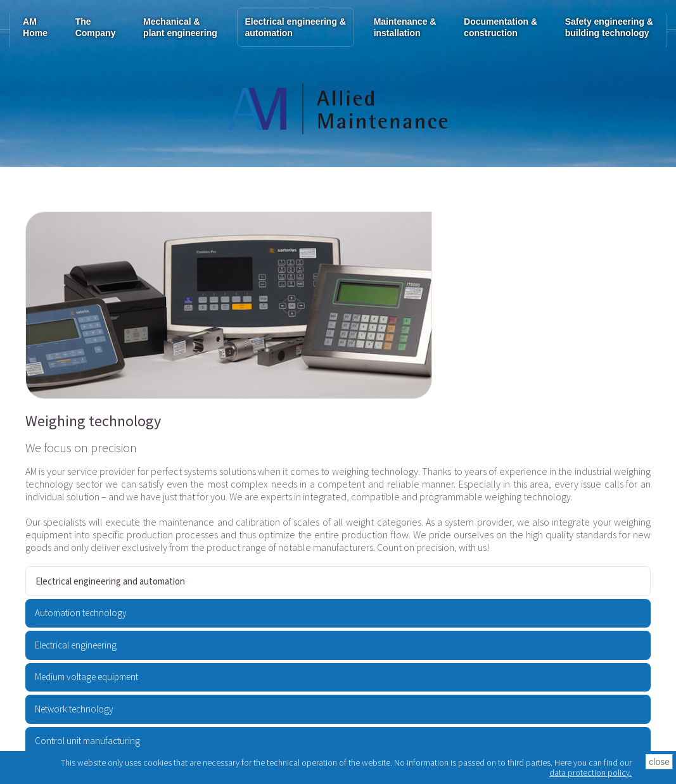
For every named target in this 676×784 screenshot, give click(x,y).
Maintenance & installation (405, 27)
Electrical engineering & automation (295, 27)
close (659, 762)
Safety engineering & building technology (609, 27)
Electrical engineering (76, 645)
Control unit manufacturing (87, 741)
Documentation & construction (501, 27)
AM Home (35, 27)
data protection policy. (590, 773)
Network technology (74, 709)
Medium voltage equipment (86, 677)
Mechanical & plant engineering (180, 27)
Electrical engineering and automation (110, 581)
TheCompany (96, 27)
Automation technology (81, 613)
